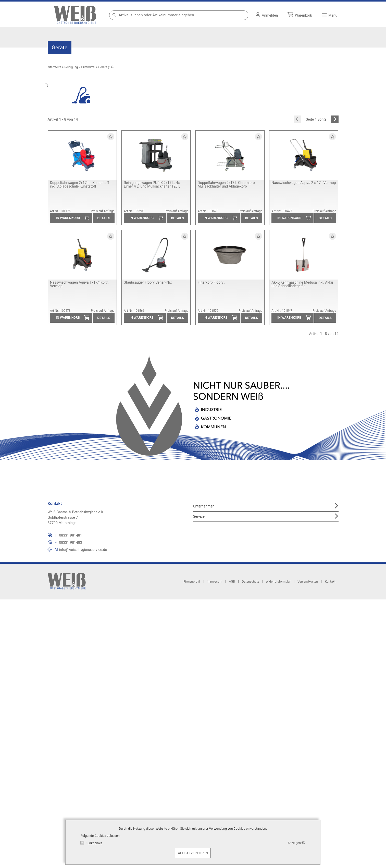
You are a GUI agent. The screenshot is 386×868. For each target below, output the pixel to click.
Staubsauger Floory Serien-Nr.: (148, 282)
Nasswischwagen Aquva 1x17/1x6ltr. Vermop (79, 284)
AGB (232, 581)
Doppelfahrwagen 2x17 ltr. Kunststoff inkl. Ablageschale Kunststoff (80, 184)
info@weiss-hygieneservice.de (83, 550)
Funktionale (94, 843)
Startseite (55, 67)
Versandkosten (308, 581)
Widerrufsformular (278, 581)
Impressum (214, 581)
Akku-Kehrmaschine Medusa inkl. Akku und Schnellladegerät (302, 284)
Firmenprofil (192, 581)
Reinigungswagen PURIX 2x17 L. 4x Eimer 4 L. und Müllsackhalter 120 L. (152, 184)
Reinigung (71, 67)
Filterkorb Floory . (211, 282)
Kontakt (330, 581)
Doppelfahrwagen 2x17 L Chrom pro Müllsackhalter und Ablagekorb (226, 184)
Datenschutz (250, 581)
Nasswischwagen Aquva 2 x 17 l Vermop (304, 183)
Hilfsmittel (88, 67)
